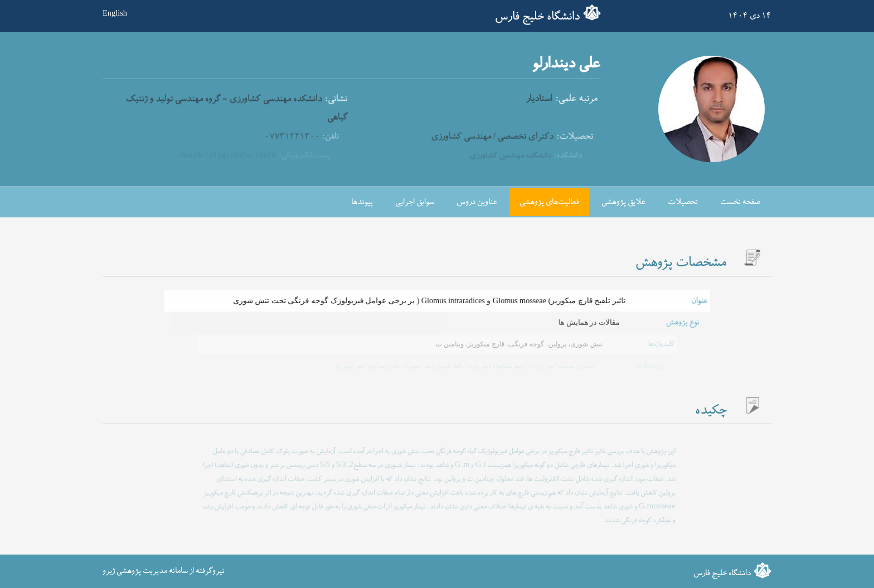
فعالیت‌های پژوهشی (549, 202)
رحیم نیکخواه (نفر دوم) (495, 366)
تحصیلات (683, 202)
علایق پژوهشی (623, 202)
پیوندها (362, 202)
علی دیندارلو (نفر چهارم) (369, 366)
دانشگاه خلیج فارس (537, 17)
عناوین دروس (477, 202)
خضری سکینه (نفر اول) (561, 366)
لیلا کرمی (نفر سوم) (432, 366)
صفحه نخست (740, 202)
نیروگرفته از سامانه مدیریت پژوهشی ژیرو (164, 571)
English (115, 13)
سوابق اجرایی (415, 202)
